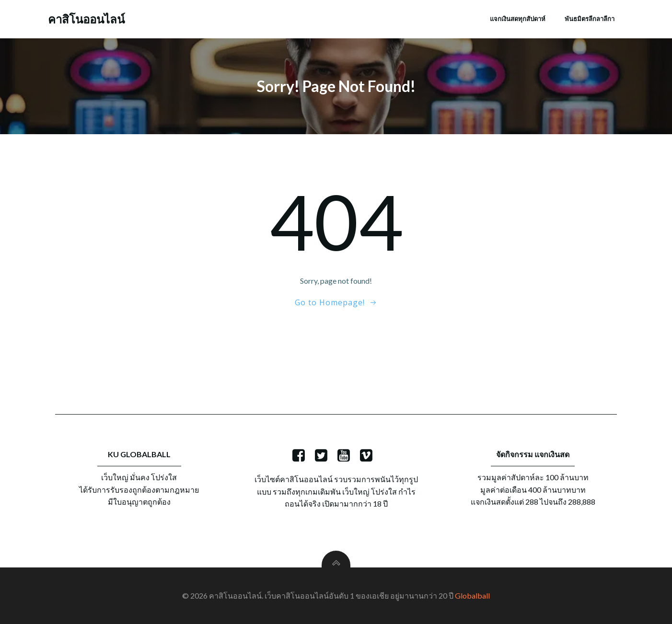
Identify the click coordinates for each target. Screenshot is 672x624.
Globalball (472, 595)
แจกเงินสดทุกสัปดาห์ (518, 19)
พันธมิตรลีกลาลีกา (590, 19)
